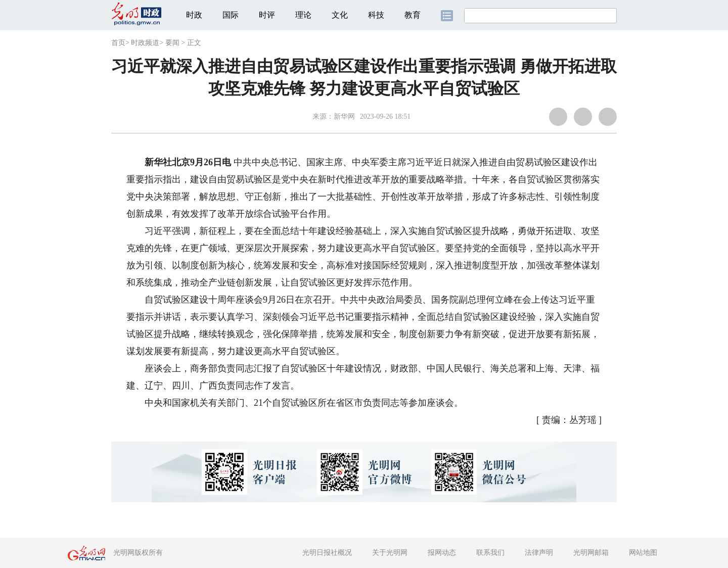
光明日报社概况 (327, 553)
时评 (267, 15)
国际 (231, 15)
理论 (303, 15)
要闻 (172, 43)
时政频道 (145, 43)
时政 (194, 15)
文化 (340, 15)
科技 (376, 15)
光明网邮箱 (591, 553)
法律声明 (539, 553)
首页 (118, 43)
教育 (413, 15)
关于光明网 (390, 553)
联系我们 (490, 553)
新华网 (344, 116)
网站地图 (643, 553)
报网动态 (442, 553)
